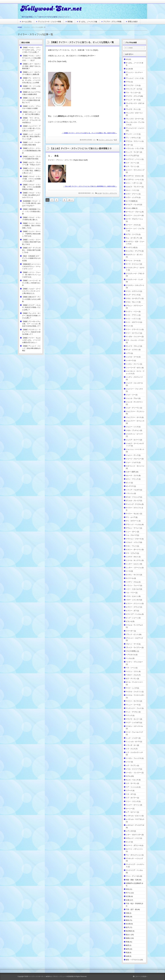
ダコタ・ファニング (133, 497)
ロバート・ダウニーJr (134, 845)
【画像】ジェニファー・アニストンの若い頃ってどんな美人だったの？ (31, 128)
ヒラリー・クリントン (134, 603)
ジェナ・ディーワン (133, 408)
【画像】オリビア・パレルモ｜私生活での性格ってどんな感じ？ (31, 307)
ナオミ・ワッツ (131, 546)
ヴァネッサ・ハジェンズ (134, 858)
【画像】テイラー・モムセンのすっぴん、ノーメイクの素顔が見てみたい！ (31, 340)
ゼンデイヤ (130, 486)
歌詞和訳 (129, 931)
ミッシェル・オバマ (133, 742)
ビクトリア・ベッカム (134, 614)
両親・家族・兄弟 (132, 880)
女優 (127, 900)
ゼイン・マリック (132, 479)
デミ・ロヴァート (132, 521)
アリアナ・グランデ (133, 96)
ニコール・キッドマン (134, 560)
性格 (127, 917)
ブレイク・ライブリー (134, 647)
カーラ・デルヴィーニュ (134, 219)
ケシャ (128, 326)
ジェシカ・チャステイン (134, 402)
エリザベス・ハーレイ (134, 179)
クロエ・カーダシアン (134, 298)
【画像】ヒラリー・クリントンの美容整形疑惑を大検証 (31, 151)
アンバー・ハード (132, 134)
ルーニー (129, 809)
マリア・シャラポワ (133, 723)
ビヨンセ (129, 621)
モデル (128, 776)
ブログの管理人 (131, 651)
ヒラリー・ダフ (131, 611)
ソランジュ (130, 493)
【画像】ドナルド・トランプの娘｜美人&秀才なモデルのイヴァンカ (31, 195)
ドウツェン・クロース (134, 539)
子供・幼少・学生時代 (134, 904)
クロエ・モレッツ (132, 302)
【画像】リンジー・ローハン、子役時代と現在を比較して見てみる (31, 234)
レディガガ (130, 831)
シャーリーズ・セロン (134, 368)
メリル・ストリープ (133, 769)
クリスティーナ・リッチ (134, 279)
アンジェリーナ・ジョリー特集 (50, 22)
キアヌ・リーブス (132, 234)
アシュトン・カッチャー (134, 72)
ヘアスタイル (131, 655)
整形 (127, 920)
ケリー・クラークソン (134, 329)
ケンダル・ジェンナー (134, 337)
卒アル (128, 893)
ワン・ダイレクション (134, 855)
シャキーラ (130, 360)
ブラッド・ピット (132, 634)
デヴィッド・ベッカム (134, 524)
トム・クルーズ (131, 535)
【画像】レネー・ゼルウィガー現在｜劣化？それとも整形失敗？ (31, 66)
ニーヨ (128, 571)
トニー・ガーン (131, 532)
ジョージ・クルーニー (134, 459)
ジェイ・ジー (131, 395)
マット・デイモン (132, 712)
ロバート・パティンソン (134, 849)
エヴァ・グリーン (132, 194)
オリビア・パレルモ (133, 205)
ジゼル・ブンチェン (133, 430)
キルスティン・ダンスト (134, 255)
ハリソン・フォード (133, 585)
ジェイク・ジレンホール (134, 383)
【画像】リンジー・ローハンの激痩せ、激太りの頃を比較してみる (31, 226)
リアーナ (129, 791)
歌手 (116, 140)
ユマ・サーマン (131, 783)
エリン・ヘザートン (133, 183)
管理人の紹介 (133, 22)
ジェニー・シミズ (132, 427)
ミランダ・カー (131, 745)
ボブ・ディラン (131, 679)
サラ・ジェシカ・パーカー (135, 340)
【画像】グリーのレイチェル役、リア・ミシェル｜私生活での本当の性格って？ (31, 324)
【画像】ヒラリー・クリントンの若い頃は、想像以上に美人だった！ (31, 171)
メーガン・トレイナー (134, 773)
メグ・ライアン (131, 765)
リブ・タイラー (131, 798)
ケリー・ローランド (133, 333)
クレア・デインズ (132, 295)
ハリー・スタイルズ (133, 589)
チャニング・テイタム (134, 504)
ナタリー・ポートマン (134, 550)
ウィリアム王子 (131, 156)
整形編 (70, 22)
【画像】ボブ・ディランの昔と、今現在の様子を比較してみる (31, 250)
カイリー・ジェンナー (134, 215)
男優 (127, 942)
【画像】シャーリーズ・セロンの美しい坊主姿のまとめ (31, 283)
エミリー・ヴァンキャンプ (135, 170)
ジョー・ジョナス (132, 462)
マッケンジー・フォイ (134, 708)
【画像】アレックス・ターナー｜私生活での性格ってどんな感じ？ (31, 316)
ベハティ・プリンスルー (134, 662)
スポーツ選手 (131, 472)
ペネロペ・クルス (132, 675)
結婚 (127, 956)
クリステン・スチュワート (135, 285)
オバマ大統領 (131, 201)
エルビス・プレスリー (134, 187)
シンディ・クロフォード (134, 377)
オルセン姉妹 (131, 208)
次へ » (71, 200)
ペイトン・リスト (132, 671)
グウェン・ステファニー (134, 306)
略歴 (127, 945)
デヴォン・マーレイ (133, 528)
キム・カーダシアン (133, 238)
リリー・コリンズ (132, 801)
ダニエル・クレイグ (133, 501)
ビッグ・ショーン (132, 618)
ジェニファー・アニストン (135, 411)
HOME (20, 27)
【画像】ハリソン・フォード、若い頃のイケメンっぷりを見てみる (31, 275)
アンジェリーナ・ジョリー (135, 128)
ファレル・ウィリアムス (134, 625)
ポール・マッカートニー (134, 682)
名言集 (128, 896)
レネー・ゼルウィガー (134, 835)
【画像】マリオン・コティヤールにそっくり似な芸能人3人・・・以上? (31, 58)
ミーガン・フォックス (134, 758)
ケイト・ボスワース (133, 322)
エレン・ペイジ (131, 190)
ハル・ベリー (131, 593)
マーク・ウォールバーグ (134, 732)
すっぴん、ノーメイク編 (88, 22)
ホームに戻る (27, 22)
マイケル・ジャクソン (134, 692)
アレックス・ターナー (134, 119)
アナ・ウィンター (132, 93)
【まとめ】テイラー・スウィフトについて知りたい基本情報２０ (81, 148)
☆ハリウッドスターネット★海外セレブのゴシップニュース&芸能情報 (51, 976)
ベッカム (129, 658)
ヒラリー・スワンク (133, 607)
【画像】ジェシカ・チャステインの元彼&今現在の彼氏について (31, 100)
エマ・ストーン (131, 163)
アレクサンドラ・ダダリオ (135, 103)
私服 (127, 953)
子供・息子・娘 (131, 909)
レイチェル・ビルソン (134, 816)
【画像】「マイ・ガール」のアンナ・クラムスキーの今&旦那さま (31, 120)
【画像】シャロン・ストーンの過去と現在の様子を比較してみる (31, 242)
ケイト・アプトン (132, 315)
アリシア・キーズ (132, 100)
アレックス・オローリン (134, 113)
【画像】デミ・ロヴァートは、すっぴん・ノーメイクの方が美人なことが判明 (31, 80)
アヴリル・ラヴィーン (134, 141)
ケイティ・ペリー (132, 311)
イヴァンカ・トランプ (134, 148)
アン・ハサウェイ (132, 138)
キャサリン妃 (131, 247)
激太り (128, 935)
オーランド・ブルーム (134, 212)
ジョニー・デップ (132, 455)
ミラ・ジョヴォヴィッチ (134, 752)
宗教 (127, 913)
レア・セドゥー (131, 812)
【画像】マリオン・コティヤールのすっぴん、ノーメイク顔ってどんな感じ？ (31, 50)
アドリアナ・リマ (132, 85)
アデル (128, 82)
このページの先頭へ (140, 976)
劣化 (127, 889)
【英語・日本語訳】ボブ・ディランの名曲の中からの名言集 (31, 258)
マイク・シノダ (131, 688)
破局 (127, 949)
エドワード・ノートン (134, 159)
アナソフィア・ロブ (133, 89)
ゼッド (128, 483)
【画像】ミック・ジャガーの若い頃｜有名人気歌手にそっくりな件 (31, 137)
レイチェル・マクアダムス (135, 819)
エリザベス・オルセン (134, 176)
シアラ (128, 353)
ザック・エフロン (132, 350)
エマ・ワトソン (131, 166)
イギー (128, 145)
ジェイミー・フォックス (134, 389)
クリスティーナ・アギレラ (135, 274)
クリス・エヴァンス (133, 291)
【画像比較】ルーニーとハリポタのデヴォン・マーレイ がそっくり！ (31, 266)
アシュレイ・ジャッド (134, 78)
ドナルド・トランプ (133, 542)
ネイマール (130, 578)
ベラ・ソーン (131, 668)
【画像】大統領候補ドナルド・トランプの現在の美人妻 (31, 211)
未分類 (128, 924)
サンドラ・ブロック (133, 346)
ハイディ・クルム (132, 582)
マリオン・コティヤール (134, 726)
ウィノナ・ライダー (133, 152)
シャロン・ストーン (133, 364)
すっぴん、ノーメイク (134, 63)
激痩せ (128, 938)
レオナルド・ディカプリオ (135, 825)
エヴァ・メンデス (132, 197)
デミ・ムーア (131, 517)
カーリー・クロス (132, 225)
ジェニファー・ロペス (134, 417)
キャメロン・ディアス (134, 251)
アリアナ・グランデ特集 (112, 22)
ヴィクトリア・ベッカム (134, 870)
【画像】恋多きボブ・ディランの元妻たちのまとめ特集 (31, 299)
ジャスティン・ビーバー (134, 434)
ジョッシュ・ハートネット (135, 449)
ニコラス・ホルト (132, 557)
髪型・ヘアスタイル (133, 960)
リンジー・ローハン (133, 805)
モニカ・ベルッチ (132, 780)
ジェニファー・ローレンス (135, 421)
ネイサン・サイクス (133, 575)
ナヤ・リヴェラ (131, 553)
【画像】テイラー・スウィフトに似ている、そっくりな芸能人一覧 (82, 42)
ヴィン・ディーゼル (133, 876)
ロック (128, 842)
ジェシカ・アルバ (132, 398)
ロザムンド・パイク (133, 838)
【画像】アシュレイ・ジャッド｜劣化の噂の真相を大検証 (31, 348)
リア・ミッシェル (132, 787)
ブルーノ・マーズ (132, 644)
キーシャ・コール (132, 260)
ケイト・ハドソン (132, 319)
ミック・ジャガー (132, 738)
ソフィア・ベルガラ (133, 490)
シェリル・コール (132, 357)
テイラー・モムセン (133, 514)
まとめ (99, 193)
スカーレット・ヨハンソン (135, 466)
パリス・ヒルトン (132, 596)
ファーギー (130, 631)
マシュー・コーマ (132, 705)
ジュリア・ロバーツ (133, 440)
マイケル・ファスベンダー (135, 695)
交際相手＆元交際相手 (134, 883)
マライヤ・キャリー (133, 719)
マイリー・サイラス (133, 701)
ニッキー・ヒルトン (133, 564)
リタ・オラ (130, 794)
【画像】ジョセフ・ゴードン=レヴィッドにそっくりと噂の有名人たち (31, 291)
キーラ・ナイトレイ (133, 264)
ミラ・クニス (131, 749)
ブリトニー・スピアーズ (134, 638)
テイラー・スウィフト (106, 140)
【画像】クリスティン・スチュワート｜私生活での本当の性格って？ (31, 332)
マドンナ (129, 715)
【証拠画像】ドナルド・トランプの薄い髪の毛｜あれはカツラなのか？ (31, 203)
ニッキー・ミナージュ (134, 568)
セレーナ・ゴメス (132, 475)
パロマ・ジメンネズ (133, 600)
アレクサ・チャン (132, 109)
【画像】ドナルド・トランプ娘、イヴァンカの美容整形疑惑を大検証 (31, 187)
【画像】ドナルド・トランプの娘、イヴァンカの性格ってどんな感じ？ (31, 179)
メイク (128, 762)
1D (127, 59)
